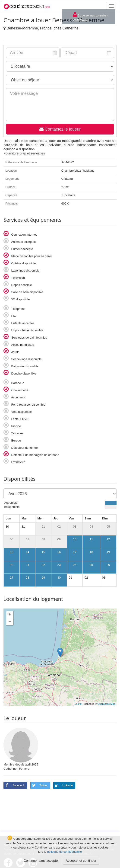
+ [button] (10, 615)
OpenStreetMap (106, 704)
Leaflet (78, 704)
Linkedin (63, 785)
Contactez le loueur (60, 129)
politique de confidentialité (65, 852)
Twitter (39, 785)
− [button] (10, 622)
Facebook (14, 785)
